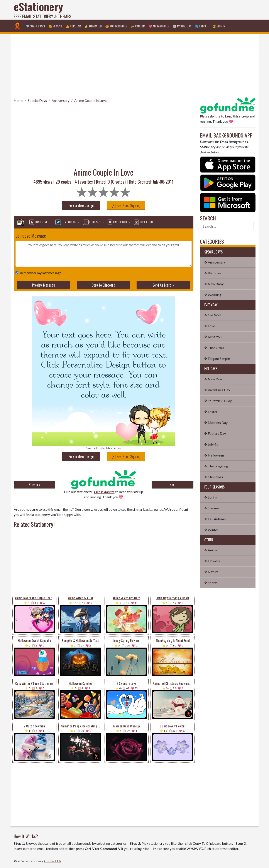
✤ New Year (213, 379)
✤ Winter (211, 530)
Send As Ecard (162, 285)
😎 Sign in (219, 26)
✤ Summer (212, 508)
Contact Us (53, 861)
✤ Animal (211, 550)
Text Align (144, 222)
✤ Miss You (213, 337)
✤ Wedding (213, 295)
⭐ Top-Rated (93, 26)
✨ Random (138, 26)
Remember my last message (40, 273)
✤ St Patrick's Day (218, 401)
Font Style (39, 222)
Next (173, 485)
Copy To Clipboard (103, 285)
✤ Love (210, 326)
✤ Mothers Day (216, 422)
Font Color (66, 222)
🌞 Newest (55, 26)
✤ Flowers (212, 561)
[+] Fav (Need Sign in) (126, 205)
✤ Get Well (213, 315)
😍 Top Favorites (116, 26)
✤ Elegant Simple (217, 358)
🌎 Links (201, 26)
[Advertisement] (176, 10)
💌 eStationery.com (111, 448)
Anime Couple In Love (90, 100)
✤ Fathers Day (215, 433)
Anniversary (61, 100)
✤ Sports (211, 583)
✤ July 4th (212, 444)
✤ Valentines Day (217, 390)
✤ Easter (211, 412)
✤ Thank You (214, 348)
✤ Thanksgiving (216, 466)
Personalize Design (81, 205)
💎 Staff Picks (35, 26)
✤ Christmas (214, 477)
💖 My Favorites (159, 26)
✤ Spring (211, 497)
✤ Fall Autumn (215, 519)
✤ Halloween (214, 455)
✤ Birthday (213, 273)
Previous (34, 485)
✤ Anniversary (215, 262)
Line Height (118, 222)
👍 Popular (73, 26)
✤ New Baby (214, 284)
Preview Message (43, 285)
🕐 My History (182, 26)
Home (18, 100)
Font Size (92, 222)
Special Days (37, 100)
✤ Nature (211, 572)
